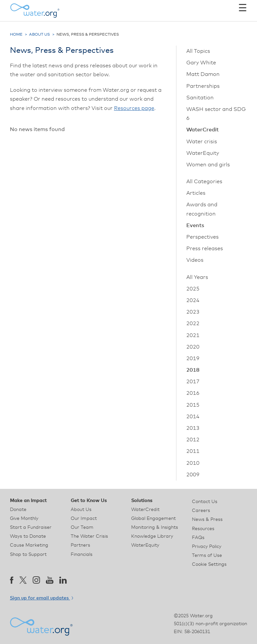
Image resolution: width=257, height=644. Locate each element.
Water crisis (202, 142)
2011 (193, 451)
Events (195, 225)
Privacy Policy (207, 547)
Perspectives (202, 237)
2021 (193, 335)
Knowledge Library (152, 536)
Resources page (134, 108)
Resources (203, 529)
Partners (80, 545)
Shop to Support (28, 555)
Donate (18, 510)
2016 (193, 393)
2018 (193, 370)
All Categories (204, 182)
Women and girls (208, 165)
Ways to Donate (28, 536)
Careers (201, 511)
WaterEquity (203, 153)
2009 (193, 475)
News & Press (207, 520)
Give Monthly (24, 519)
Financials (82, 555)
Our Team (82, 527)
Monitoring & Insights (155, 527)
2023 (193, 312)
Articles (196, 193)
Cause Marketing (29, 545)
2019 (193, 358)
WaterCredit (202, 130)
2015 (193, 405)
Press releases (205, 249)
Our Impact (84, 519)
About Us (39, 35)
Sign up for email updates (41, 598)
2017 (193, 382)
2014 (193, 417)
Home (16, 35)
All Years (197, 277)
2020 (193, 347)
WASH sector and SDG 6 (216, 114)
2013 (193, 428)
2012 (193, 440)
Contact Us (205, 502)
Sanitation (200, 98)
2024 (193, 300)
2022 (193, 323)
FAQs (198, 538)
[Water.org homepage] (35, 11)
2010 (193, 463)
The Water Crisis (89, 536)
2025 (193, 289)
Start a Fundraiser (31, 527)
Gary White (201, 63)
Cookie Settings (209, 564)
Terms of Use (207, 556)
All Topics (198, 51)
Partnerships (203, 86)
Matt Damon (203, 74)
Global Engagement (153, 519)
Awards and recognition (202, 209)
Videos (195, 260)
